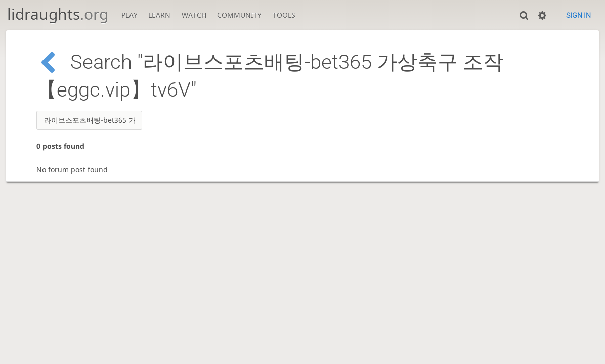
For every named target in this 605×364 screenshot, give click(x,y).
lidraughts (58, 14)
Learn (159, 15)
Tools (284, 15)
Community (239, 15)
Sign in (578, 15)
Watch (194, 15)
